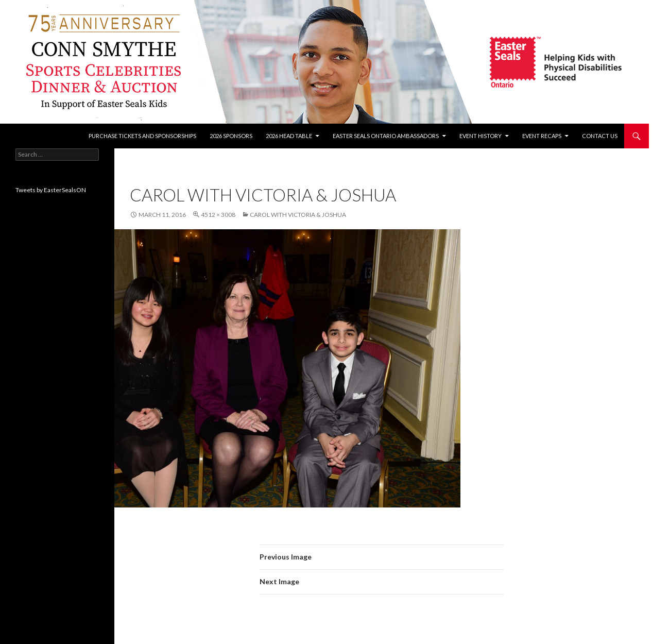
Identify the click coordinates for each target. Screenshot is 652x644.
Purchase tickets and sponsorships (142, 136)
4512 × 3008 (218, 215)
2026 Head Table (289, 136)
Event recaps (542, 136)
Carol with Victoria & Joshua (298, 215)
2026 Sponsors (231, 136)
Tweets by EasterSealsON (51, 190)
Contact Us (600, 136)
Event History (481, 136)
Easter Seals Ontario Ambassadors (386, 136)
